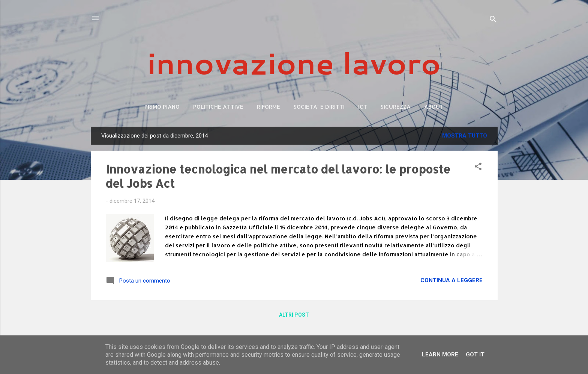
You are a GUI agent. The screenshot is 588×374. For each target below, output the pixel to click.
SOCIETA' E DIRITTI (319, 107)
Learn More (440, 355)
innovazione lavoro (294, 63)
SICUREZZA (396, 107)
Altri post (294, 315)
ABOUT (434, 107)
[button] (478, 168)
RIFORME (268, 107)
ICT (363, 107)
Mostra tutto (465, 136)
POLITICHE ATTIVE (218, 107)
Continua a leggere (451, 280)
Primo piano (162, 107)
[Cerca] (493, 20)
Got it (475, 355)
